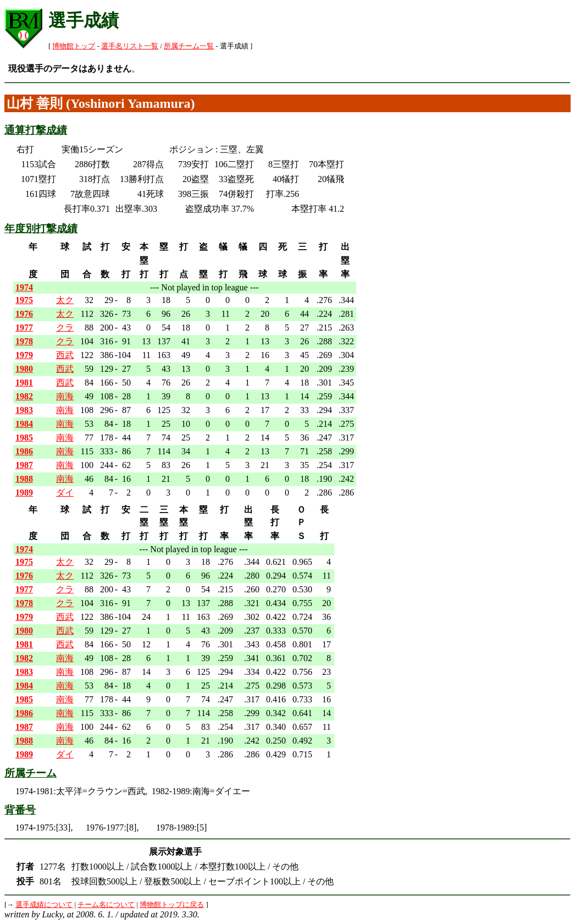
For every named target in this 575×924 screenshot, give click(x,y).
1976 (24, 314)
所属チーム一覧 (189, 46)
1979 (24, 355)
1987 (24, 465)
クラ (65, 328)
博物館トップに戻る (172, 905)
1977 (24, 328)
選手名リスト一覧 (130, 46)
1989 (24, 493)
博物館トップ (74, 46)
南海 (65, 396)
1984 (24, 424)
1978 (24, 341)
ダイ (65, 493)
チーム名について (106, 905)
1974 (24, 287)
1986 (24, 451)
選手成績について (44, 905)
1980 (24, 369)
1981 (24, 383)
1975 (24, 300)
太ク (65, 300)
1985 (24, 438)
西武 (65, 355)
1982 (24, 396)
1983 (24, 410)
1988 (24, 479)
